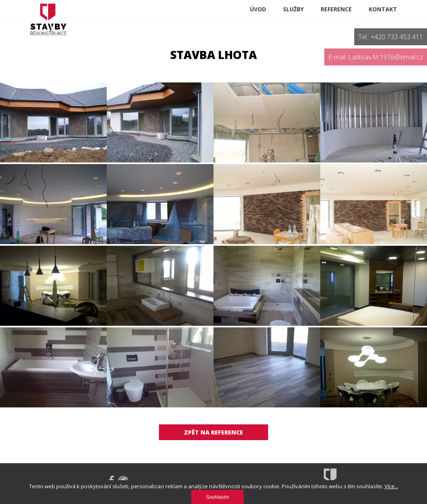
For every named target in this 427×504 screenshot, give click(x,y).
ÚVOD (258, 9)
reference (336, 9)
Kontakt (383, 9)
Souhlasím (218, 497)
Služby (293, 9)
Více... (391, 486)
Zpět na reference (213, 432)
